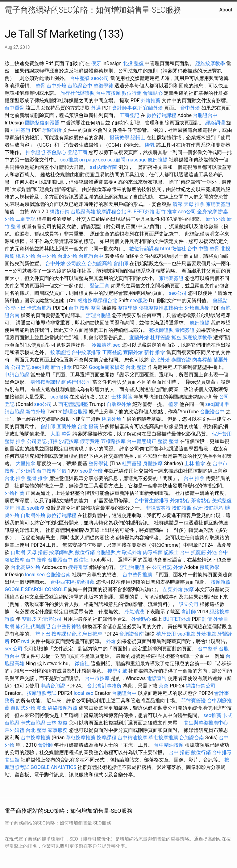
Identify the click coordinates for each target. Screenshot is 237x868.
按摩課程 (106, 738)
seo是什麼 (91, 471)
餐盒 (42, 708)
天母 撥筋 (37, 552)
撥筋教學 (119, 138)
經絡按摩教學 (210, 63)
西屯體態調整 (73, 404)
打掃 (53, 441)
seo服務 (139, 300)
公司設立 (76, 263)
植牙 (173, 404)
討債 (207, 619)
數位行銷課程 (161, 115)
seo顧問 (116, 160)
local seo (35, 575)
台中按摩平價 (52, 471)
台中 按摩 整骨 (85, 308)
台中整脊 (80, 78)
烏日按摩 (92, 634)
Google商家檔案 (107, 367)
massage (137, 160)
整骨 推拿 (15, 441)
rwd (25, 641)
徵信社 (179, 249)
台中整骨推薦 (137, 575)
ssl (93, 167)
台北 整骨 (36, 730)
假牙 (96, 63)
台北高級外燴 (26, 567)
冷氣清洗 (102, 345)
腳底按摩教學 (197, 338)
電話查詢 (157, 678)
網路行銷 (60, 212)
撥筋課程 (214, 508)
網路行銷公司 (76, 382)
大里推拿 (26, 463)
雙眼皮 (29, 619)
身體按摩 (153, 463)
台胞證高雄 (83, 212)
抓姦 (176, 338)
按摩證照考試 (42, 693)
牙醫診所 (52, 130)
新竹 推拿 (166, 212)
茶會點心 (56, 152)
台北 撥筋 (88, 426)
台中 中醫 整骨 (203, 249)
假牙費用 (222, 434)
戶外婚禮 (26, 471)
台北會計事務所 (104, 686)
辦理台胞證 (98, 315)
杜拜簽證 (21, 130)
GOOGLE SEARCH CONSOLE (36, 589)
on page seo (93, 160)
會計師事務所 (127, 108)
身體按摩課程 (45, 382)
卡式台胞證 (39, 308)
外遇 (96, 108)
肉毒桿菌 (107, 167)
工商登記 (129, 115)
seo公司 (100, 78)
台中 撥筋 (179, 752)
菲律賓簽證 (158, 508)
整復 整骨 (168, 441)
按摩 (189, 589)
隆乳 (150, 145)
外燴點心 (180, 501)
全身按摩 (207, 212)
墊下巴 (18, 308)
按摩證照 (60, 352)
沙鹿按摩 (69, 441)
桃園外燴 (26, 256)
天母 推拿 (194, 204)
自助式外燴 (23, 708)
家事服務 (58, 730)
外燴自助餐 (197, 308)
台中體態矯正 (142, 441)
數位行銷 (132, 93)
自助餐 (18, 552)
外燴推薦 (151, 100)
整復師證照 (161, 330)
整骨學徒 (98, 463)
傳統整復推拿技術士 (161, 308)
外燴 (178, 567)
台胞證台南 (58, 575)
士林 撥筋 (122, 397)
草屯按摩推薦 (81, 738)
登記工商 (77, 152)
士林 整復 (57, 723)
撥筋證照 (182, 508)
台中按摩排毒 (86, 352)
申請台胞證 (17, 375)
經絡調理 (215, 123)
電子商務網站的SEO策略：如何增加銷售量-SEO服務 (93, 10)
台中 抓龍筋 (193, 552)
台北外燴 (68, 256)
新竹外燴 (216, 219)
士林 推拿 (195, 463)
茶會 (164, 686)
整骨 (40, 86)
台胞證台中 (80, 86)
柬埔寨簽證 (218, 204)
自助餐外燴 (119, 404)
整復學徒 (103, 86)
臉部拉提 (158, 160)
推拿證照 (35, 152)
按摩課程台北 (111, 212)
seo (117, 345)
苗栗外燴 (173, 589)
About (226, 10)
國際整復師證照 (42, 123)
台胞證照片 (108, 552)
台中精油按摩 (132, 738)
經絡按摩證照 (63, 708)
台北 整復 (136, 367)
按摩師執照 (61, 552)
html (165, 249)
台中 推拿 (194, 478)
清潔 (177, 204)
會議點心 (153, 93)
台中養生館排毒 (152, 501)
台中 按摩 (36, 560)
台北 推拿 (15, 478)
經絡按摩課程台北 (98, 300)
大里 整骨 (61, 434)
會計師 (121, 263)
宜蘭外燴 (153, 108)
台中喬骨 (15, 108)
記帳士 (138, 138)
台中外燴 (56, 86)
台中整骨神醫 (66, 626)
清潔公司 (52, 619)
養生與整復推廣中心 (206, 723)
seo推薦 (69, 160)
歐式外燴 (132, 552)
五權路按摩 (113, 441)
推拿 (21, 508)
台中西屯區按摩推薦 (73, 582)
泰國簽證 (185, 330)
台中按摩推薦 (35, 738)
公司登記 (21, 367)
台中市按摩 (108, 93)
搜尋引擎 (78, 567)
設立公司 (189, 604)
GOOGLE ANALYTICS (53, 767)
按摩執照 (221, 582)
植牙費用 (166, 634)
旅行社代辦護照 (77, 93)
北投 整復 (133, 63)
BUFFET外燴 (141, 212)
